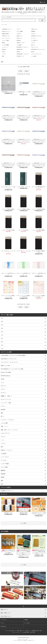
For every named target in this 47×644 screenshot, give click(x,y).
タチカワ (33, 34)
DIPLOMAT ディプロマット (23, 47)
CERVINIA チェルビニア (36, 36)
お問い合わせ (3, 626)
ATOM (34, 632)
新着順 (28, 67)
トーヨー (4, 54)
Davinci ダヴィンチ (6, 31)
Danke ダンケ (20, 36)
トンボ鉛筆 (34, 56)
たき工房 (19, 34)
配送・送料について (21, 631)
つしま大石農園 (5, 45)
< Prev (20, 71)
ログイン (3, 623)
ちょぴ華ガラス (35, 40)
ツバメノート (5, 47)
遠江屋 (33, 52)
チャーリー (34, 38)
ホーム (3, 25)
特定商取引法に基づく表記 (37, 631)
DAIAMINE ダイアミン (7, 29)
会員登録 (26, 620)
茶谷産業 (19, 40)
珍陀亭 (3, 43)
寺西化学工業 (20, 49)
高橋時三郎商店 (5, 34)
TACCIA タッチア (6, 36)
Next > (27, 71)
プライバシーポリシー (16, 632)
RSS (31, 632)
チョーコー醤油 (5, 40)
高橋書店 (33, 31)
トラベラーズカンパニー (37, 54)
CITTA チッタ (20, 38)
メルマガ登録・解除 (25, 632)
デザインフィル (35, 47)
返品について (28, 631)
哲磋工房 (4, 49)
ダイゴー (19, 29)
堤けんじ (33, 45)
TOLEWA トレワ (20, 56)
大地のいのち (34, 29)
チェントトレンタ (6, 38)
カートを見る (27, 623)
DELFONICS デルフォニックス (38, 49)
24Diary (18, 52)
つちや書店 (19, 45)
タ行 (6, 25)
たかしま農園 (20, 31)
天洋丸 (3, 52)
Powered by (23, 640)
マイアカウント (4, 620)
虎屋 (3, 56)
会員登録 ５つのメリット (7, 491)
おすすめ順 (20, 67)
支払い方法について (13, 631)
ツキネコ (33, 43)
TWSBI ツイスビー (21, 43)
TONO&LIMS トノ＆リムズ (22, 54)
